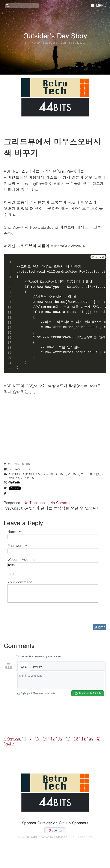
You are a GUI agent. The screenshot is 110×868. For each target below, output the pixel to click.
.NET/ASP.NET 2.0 (21, 469)
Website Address (21, 559)
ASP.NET (15, 474)
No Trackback (36, 502)
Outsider (32, 837)
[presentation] (36, 612)
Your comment (20, 582)
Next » (9, 743)
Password (17, 545)
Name (14, 531)
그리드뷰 (87, 474)
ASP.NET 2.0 (31, 474)
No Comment (61, 502)
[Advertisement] (55, 432)
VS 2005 (74, 474)
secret (13, 573)
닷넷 (97, 474)
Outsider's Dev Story (55, 36)
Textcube (59, 837)
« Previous (13, 738)
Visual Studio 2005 (54, 474)
